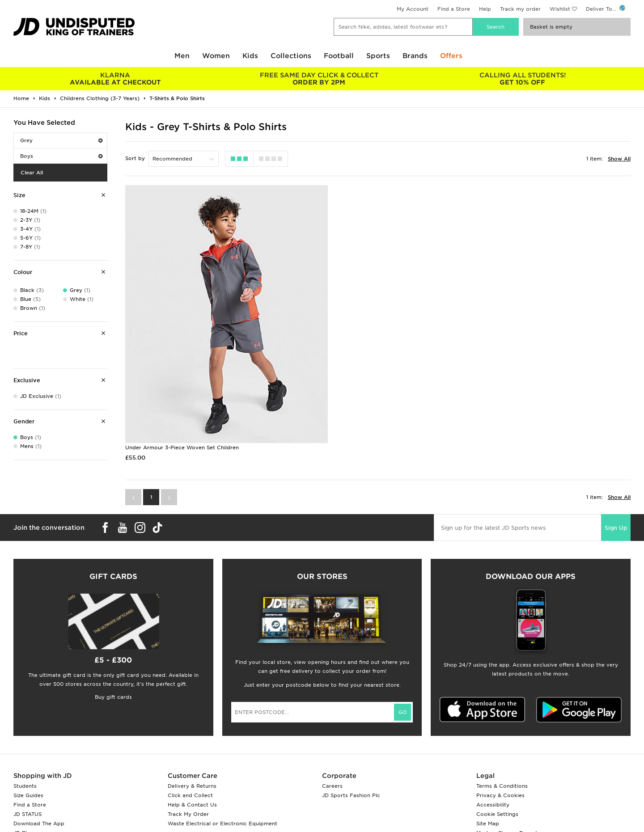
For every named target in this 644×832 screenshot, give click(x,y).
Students (25, 735)
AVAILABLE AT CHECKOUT (115, 79)
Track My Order (188, 763)
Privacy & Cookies (500, 744)
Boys (61, 156)
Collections (291, 56)
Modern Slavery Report (507, 781)
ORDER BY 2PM (319, 79)
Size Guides (28, 744)
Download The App (39, 772)
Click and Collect (190, 744)
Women (216, 56)
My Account (413, 9)
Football (339, 56)
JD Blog (24, 781)
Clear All (32, 173)
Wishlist (560, 9)
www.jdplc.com (119, 817)
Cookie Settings (497, 763)
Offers (451, 56)
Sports (378, 56)
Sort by (135, 158)
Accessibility (493, 753)
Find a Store (454, 9)
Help (485, 9)
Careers (332, 735)
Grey (61, 140)
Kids (250, 56)
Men (182, 56)
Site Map (488, 772)
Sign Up (616, 476)
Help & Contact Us (192, 753)
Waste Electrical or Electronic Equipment (222, 772)
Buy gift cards (113, 646)
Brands (415, 56)
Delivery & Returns (192, 735)
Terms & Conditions (502, 735)
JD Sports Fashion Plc (351, 744)
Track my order (520, 9)
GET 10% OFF (523, 79)
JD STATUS (28, 763)
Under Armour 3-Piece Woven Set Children (182, 396)
